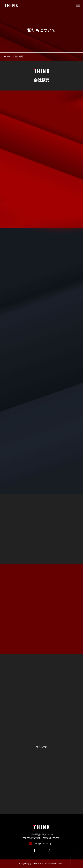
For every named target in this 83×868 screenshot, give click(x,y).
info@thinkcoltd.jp (43, 844)
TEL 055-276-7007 (31, 838)
